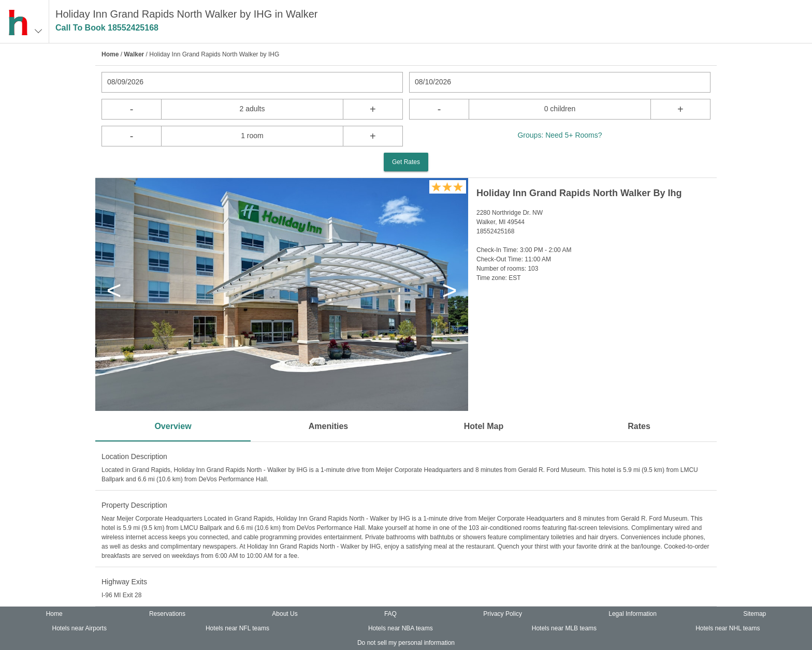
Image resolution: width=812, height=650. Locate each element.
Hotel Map (484, 426)
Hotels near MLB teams (564, 628)
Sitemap (755, 614)
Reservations (167, 614)
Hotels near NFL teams (237, 628)
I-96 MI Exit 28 (121, 595)
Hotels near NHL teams (728, 628)
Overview (173, 426)
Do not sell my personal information (406, 643)
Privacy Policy (503, 614)
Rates (639, 426)
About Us (285, 614)
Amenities (328, 426)
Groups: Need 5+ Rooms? (560, 135)
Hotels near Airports (79, 628)
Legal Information (633, 614)
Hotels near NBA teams (401, 628)
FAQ (390, 614)
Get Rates (406, 162)
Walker (134, 54)
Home (110, 54)
